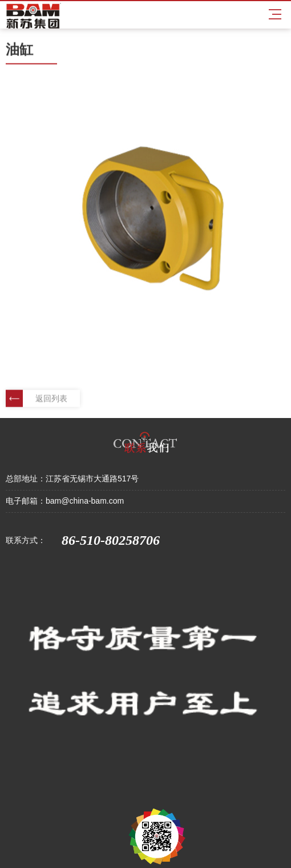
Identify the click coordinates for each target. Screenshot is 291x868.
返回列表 (37, 399)
